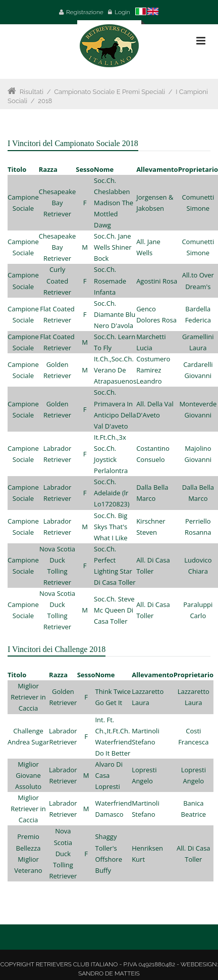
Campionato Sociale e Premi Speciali (110, 92)
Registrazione (85, 12)
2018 (45, 101)
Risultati (32, 92)
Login (122, 12)
